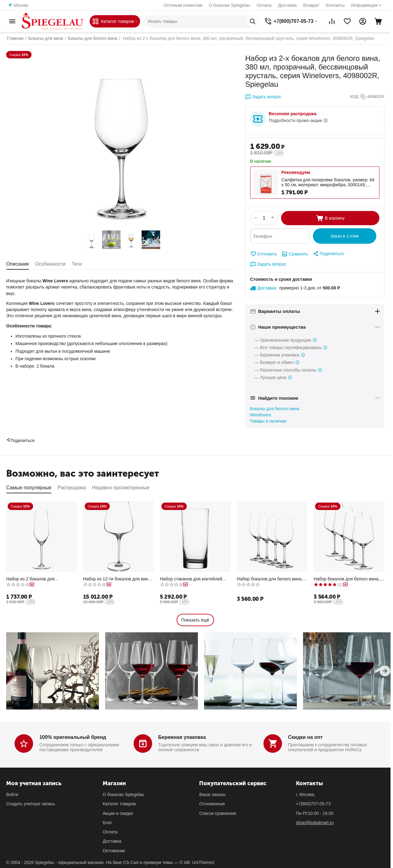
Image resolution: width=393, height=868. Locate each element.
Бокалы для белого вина (275, 409)
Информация (364, 5)
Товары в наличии (268, 421)
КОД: (355, 97)
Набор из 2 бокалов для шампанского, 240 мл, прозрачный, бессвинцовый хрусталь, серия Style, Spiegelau (41, 579)
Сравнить (295, 254)
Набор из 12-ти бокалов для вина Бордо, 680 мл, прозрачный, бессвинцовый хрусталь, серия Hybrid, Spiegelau (117, 579)
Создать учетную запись (31, 804)
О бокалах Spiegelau (229, 5)
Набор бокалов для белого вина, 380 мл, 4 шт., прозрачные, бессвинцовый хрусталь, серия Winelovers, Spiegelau (270, 579)
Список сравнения (218, 813)
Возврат (311, 5)
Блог (107, 823)
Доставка (287, 5)
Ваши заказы (212, 794)
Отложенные (212, 804)
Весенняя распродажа (293, 114)
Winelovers (261, 415)
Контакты (335, 5)
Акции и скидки (118, 813)
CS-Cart (131, 862)
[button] (328, 254)
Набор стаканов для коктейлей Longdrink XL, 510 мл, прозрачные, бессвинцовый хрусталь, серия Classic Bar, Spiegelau (195, 579)
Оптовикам (114, 851)
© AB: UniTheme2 (197, 862)
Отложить (264, 254)
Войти (12, 794)
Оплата (264, 5)
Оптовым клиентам (183, 5)
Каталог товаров (119, 804)
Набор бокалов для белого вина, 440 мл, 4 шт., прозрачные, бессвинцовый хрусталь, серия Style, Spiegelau (346, 579)
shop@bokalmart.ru (315, 823)
